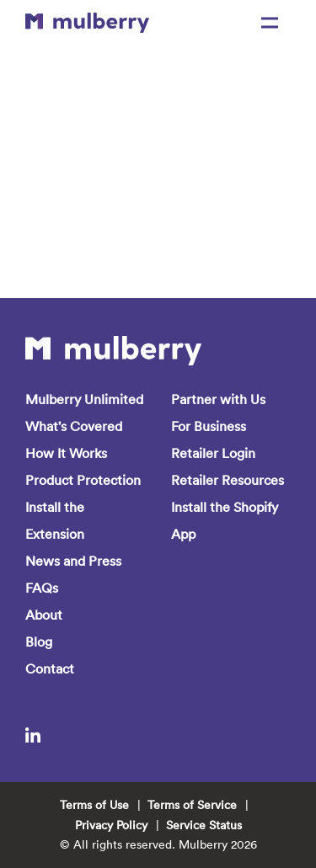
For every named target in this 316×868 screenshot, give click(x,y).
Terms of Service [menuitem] (192, 805)
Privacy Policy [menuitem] (111, 825)
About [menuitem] (44, 615)
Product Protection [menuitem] (83, 480)
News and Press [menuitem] (73, 561)
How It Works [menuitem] (66, 453)
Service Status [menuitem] (204, 825)
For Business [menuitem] (209, 426)
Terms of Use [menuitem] (94, 805)
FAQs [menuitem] (42, 588)
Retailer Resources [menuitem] (228, 480)
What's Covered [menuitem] (74, 426)
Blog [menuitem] (39, 642)
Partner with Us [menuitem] (218, 399)
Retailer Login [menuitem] (213, 453)
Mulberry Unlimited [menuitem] (84, 399)
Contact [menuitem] (50, 668)
